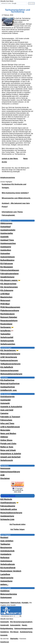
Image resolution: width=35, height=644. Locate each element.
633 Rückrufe (6, 499)
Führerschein (6, 420)
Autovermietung (8, 257)
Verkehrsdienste (8, 564)
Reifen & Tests (7, 447)
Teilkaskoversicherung (10, 364)
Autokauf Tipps (7, 240)
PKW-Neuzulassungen (10, 307)
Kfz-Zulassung (7, 290)
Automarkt (5, 403)
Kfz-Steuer (15, 632)
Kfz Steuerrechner (8, 284)
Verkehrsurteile (7, 341)
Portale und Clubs (8, 443)
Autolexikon (6, 250)
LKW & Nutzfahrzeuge (10, 427)
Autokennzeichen (8, 243)
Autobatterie (6, 554)
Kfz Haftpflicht (7, 367)
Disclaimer (5, 478)
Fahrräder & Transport (10, 417)
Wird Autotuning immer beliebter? (15, 193)
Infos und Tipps (7, 423)
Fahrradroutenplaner (10, 274)
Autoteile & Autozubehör (11, 407)
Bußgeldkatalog (7, 260)
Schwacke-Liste (7, 519)
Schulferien (7, 331)
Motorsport (5, 300)
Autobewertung (7, 516)
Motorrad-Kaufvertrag (10, 383)
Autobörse (5, 632)
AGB (2, 475)
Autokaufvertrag (8, 387)
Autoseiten (5, 253)
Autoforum (5, 642)
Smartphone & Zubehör (11, 454)
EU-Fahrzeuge (7, 263)
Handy (25, 625)
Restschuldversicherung (11, 513)
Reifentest (5, 558)
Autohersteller (7, 233)
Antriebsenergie (7, 397)
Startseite (14, 639)
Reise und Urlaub (8, 450)
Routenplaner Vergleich (11, 571)
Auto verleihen (7, 541)
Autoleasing (6, 247)
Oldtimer (4, 437)
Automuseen (6, 597)
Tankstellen (5, 334)
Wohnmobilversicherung (11, 374)
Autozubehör (16, 625)
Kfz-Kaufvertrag (7, 380)
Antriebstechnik (7, 551)
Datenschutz (16, 603)
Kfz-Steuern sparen (10, 280)
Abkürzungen (6, 223)
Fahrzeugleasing (8, 506)
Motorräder (5, 430)
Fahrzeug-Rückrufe (8, 496)
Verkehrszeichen (8, 344)
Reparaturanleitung (9, 321)
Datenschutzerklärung (10, 472)
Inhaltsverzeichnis (8, 178)
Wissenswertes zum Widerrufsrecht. (16, 198)
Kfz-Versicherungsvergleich (21, 622)
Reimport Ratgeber (9, 317)
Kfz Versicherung (10, 350)
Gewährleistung (7, 277)
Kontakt (25, 603)
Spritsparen (7, 327)
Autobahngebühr (8, 230)
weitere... (4, 584)
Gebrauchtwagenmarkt (24, 629)
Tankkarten (5, 544)
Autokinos (5, 591)
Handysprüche (7, 578)
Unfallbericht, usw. (9, 390)
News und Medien (8, 433)
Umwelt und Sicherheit (10, 457)
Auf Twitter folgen (18, 529)
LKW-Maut (5, 294)
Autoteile (4, 635)
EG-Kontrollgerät (8, 568)
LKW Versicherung (9, 357)
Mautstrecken (6, 297)
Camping (4, 413)
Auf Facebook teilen (17, 524)
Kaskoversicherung (9, 360)
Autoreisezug (6, 561)
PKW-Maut (5, 304)
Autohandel (6, 400)
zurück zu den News (10, 159)
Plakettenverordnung (10, 310)
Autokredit (5, 625)
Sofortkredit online (9, 509)
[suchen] (13, 3)
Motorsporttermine (9, 594)
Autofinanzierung (10, 503)
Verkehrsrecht (7, 460)
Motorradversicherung (10, 354)
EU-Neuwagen (7, 267)
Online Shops (6, 440)
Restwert (4, 537)
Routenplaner (6, 324)
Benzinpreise (6, 547)
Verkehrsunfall (7, 337)
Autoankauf (6, 227)
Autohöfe (4, 237)
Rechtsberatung (7, 314)
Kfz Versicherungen (9, 287)
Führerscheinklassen (10, 270)
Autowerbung (6, 581)
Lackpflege (5, 574)
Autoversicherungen (9, 370)
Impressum (5, 468)
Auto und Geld (7, 410)
